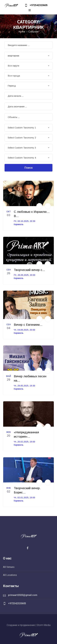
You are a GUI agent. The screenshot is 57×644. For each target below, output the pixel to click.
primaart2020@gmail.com (23, 595)
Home (22, 32)
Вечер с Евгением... (28, 325)
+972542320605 (39, 5)
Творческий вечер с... (29, 270)
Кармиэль (19, 224)
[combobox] (28, 56)
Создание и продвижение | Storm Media (29, 625)
